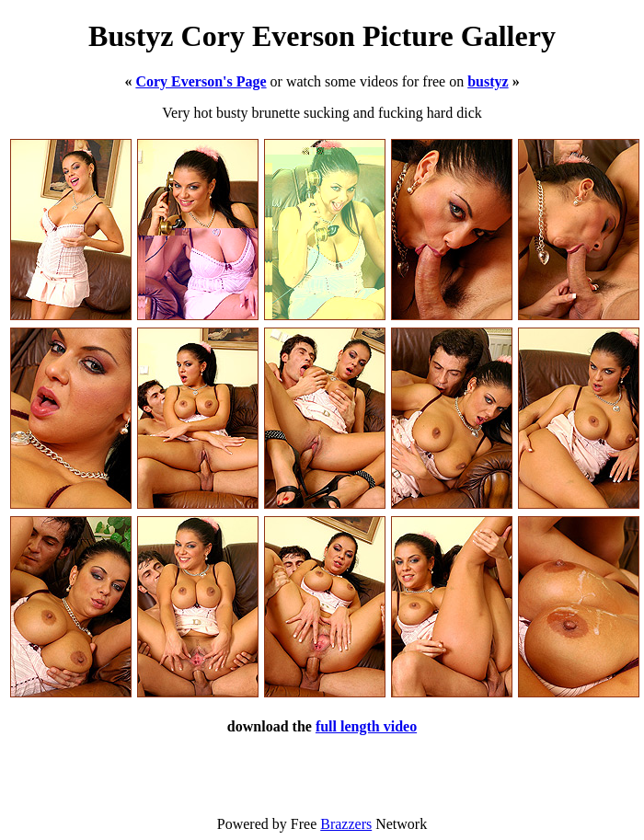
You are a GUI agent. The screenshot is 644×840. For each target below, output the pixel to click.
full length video (366, 726)
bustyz (488, 81)
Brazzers (346, 824)
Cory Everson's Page (201, 81)
